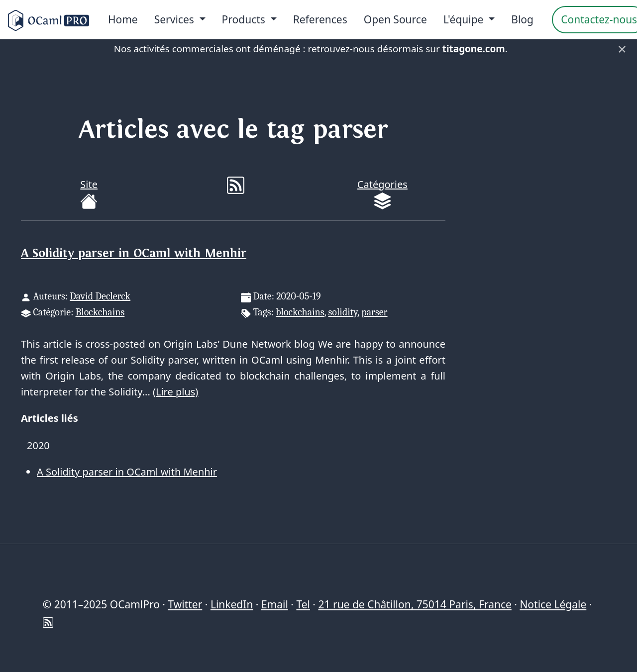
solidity (343, 312)
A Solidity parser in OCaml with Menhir (134, 253)
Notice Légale (553, 604)
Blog (522, 19)
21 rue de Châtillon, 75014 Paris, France (415, 604)
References (320, 19)
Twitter (185, 604)
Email (275, 604)
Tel (303, 604)
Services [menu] (176, 19)
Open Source (395, 19)
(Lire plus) (175, 392)
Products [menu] (245, 19)
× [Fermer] (622, 49)
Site (89, 194)
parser (374, 312)
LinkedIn (232, 604)
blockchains (300, 312)
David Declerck (100, 296)
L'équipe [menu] (465, 19)
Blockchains (100, 312)
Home (123, 19)
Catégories (382, 194)
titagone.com (474, 49)
